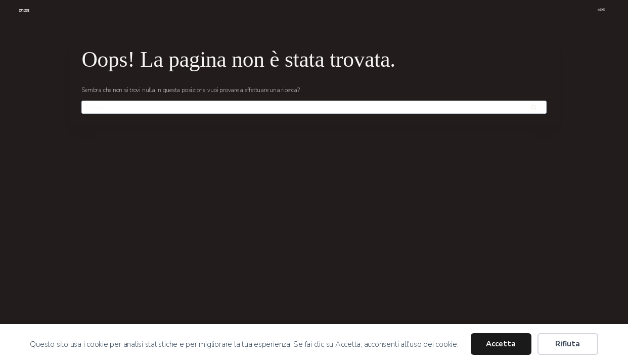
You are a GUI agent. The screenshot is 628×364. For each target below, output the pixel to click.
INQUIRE (24, 11)
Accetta (501, 344)
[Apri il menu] (602, 11)
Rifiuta (568, 344)
